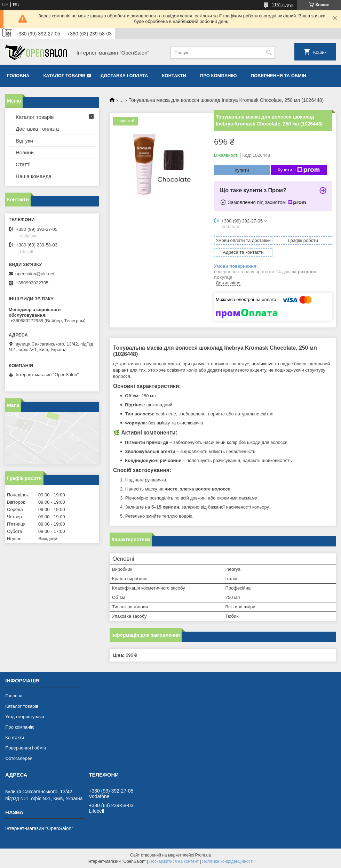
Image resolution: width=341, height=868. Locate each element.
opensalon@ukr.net (35, 274)
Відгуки (24, 141)
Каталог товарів (64, 76)
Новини (25, 152)
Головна (18, 76)
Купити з (299, 170)
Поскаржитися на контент (174, 861)
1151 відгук (283, 5)
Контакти (174, 76)
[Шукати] (269, 53)
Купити (242, 170)
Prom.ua (203, 855)
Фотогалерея (19, 758)
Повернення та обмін (279, 76)
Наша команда (34, 176)
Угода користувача (25, 717)
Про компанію (219, 76)
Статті (23, 164)
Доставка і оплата (124, 76)
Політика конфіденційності (228, 861)
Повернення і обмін (26, 748)
